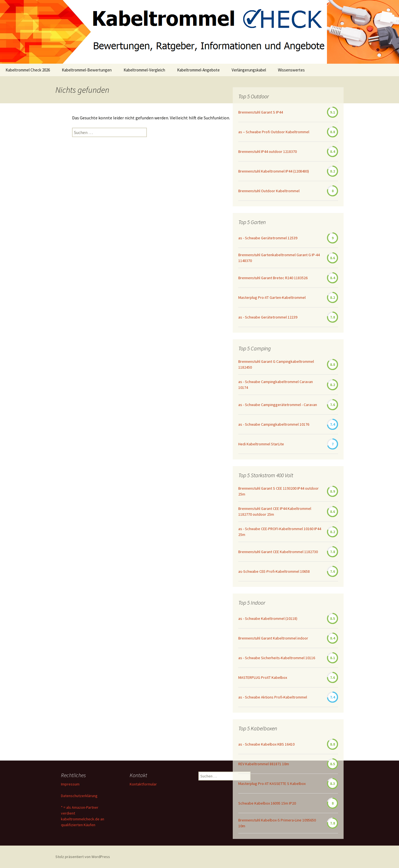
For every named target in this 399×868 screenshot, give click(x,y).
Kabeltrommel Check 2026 (28, 70)
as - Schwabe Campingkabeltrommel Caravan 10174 (276, 385)
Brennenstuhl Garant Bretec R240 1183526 (273, 278)
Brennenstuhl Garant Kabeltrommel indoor (273, 638)
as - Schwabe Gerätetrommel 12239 (268, 317)
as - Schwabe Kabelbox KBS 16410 (266, 744)
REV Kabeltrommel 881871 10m (264, 764)
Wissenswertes (291, 70)
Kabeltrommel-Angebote (198, 70)
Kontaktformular (143, 784)
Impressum (70, 784)
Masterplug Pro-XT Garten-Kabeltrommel (272, 297)
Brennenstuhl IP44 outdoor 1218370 (268, 151)
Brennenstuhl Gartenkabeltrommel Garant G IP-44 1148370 (279, 258)
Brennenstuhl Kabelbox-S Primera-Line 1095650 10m (277, 823)
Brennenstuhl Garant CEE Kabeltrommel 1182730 (278, 552)
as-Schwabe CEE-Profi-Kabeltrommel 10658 (274, 571)
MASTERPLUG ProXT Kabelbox (263, 677)
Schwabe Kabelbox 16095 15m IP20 (267, 803)
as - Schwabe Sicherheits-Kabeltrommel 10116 (277, 658)
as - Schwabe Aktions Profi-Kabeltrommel (273, 697)
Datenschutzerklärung (79, 796)
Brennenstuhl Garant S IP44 (261, 112)
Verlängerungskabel (249, 70)
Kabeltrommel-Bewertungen (87, 70)
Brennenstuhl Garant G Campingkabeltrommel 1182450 (276, 364)
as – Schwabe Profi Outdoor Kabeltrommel (274, 132)
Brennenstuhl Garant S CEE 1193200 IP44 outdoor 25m (278, 491)
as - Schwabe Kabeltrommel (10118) (268, 618)
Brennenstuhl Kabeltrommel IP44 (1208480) (274, 171)
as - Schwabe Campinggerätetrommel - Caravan (278, 405)
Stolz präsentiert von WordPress (83, 857)
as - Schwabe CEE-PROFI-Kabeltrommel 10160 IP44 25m (280, 532)
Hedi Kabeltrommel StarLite (261, 444)
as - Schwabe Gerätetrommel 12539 (268, 238)
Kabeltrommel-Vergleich (144, 70)
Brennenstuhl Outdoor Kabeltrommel (269, 191)
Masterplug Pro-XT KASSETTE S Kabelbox (272, 784)
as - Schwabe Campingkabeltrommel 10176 (274, 424)
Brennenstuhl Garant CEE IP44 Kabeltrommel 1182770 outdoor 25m (275, 511)
